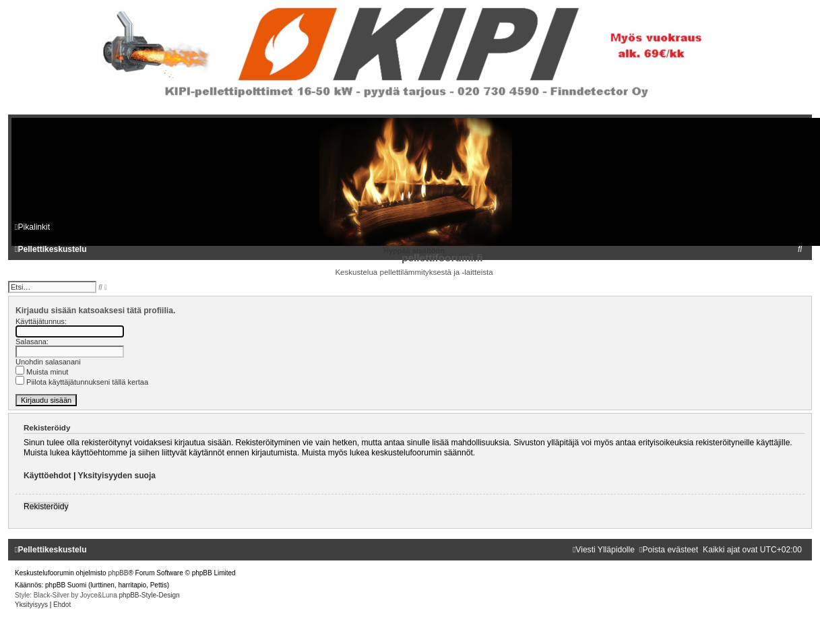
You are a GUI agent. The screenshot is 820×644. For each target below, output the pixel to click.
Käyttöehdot (48, 476)
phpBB (118, 573)
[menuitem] (800, 249)
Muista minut (42, 372)
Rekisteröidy (46, 507)
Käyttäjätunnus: (41, 321)
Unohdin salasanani (48, 362)
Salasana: (32, 342)
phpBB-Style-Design (150, 595)
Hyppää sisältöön (414, 251)
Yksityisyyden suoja (117, 476)
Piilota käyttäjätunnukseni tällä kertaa (82, 382)
